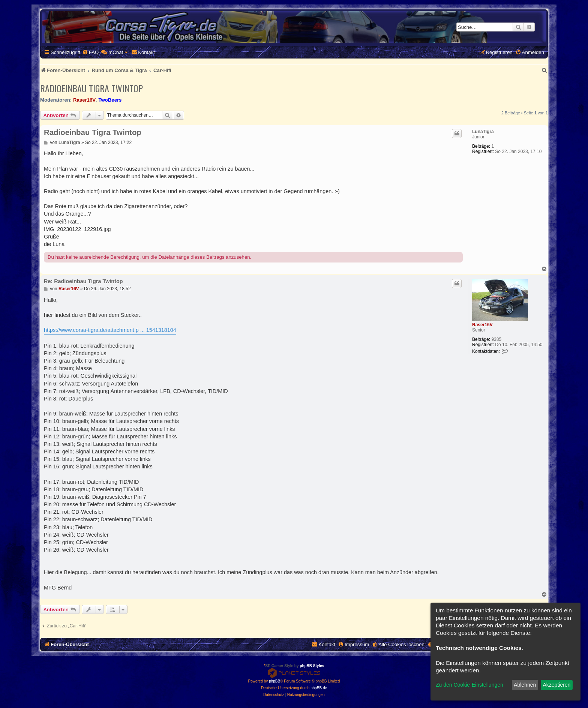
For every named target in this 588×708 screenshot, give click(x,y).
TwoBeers (110, 100)
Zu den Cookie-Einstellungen (469, 685)
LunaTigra (483, 132)
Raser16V (84, 100)
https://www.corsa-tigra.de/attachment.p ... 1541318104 (110, 330)
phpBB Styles (312, 666)
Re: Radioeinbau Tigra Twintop (83, 281)
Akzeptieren (556, 685)
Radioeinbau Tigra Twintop (91, 88)
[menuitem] (90, 52)
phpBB (274, 681)
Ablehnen (525, 685)
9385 (496, 339)
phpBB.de (319, 688)
